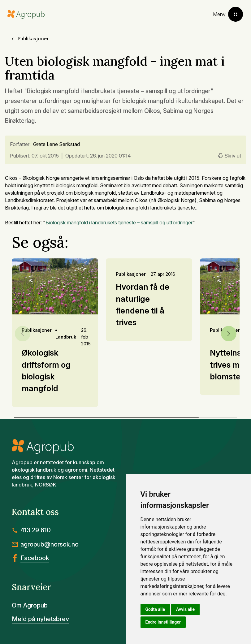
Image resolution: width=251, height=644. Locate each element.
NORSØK (46, 485)
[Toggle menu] (228, 14)
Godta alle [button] (155, 609)
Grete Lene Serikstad (56, 145)
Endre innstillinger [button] (163, 622)
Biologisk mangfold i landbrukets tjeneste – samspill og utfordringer (119, 223)
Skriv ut (230, 156)
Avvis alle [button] (185, 609)
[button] (229, 334)
